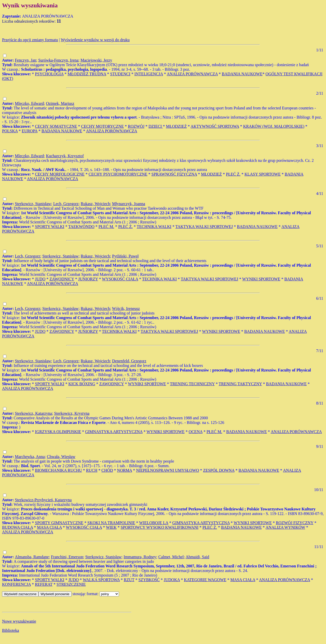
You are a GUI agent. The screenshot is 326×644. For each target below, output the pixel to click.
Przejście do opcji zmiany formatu (30, 40)
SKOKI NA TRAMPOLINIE (111, 523)
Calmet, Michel (171, 557)
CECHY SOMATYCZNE (56, 126)
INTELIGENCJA (149, 74)
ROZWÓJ (136, 126)
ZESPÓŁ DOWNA (219, 470)
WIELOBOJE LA (154, 523)
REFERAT (44, 584)
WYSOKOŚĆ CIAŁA (120, 279)
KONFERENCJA (16, 584)
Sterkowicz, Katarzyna (33, 413)
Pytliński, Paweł (125, 256)
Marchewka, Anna (30, 457)
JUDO (40, 279)
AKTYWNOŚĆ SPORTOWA (215, 126)
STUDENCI (120, 74)
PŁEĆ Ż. (233, 174)
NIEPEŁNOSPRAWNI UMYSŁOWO (167, 470)
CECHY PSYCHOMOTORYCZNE (118, 174)
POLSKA (10, 131)
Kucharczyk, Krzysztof (65, 156)
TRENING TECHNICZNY (192, 384)
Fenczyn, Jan (25, 60)
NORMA (125, 470)
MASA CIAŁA (49, 527)
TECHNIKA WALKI (154, 227)
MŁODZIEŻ (176, 126)
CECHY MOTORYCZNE (103, 126)
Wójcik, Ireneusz (126, 309)
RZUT (129, 580)
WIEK (111, 527)
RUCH (92, 470)
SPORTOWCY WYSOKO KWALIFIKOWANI (160, 527)
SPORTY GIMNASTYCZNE (59, 523)
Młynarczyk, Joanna (129, 204)
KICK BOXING (82, 384)
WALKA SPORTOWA (101, 580)
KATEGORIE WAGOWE (205, 580)
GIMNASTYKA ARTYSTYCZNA (114, 432)
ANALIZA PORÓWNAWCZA (192, 74)
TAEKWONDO (81, 227)
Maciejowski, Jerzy (96, 60)
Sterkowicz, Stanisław (33, 204)
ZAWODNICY (62, 279)
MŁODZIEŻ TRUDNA (87, 74)
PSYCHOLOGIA (49, 74)
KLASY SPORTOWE (263, 174)
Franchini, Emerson (67, 557)
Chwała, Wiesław (61, 457)
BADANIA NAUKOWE (242, 74)
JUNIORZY (88, 279)
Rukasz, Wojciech (95, 204)
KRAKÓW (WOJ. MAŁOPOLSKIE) (274, 126)
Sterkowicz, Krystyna (72, 413)
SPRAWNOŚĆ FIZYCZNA (174, 174)
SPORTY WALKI (50, 227)
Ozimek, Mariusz (60, 103)
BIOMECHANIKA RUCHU (58, 470)
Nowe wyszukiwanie (19, 621)
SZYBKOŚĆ (149, 580)
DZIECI (156, 126)
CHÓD (107, 470)
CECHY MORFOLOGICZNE (60, 174)
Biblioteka (11, 630)
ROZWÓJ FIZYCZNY (295, 523)
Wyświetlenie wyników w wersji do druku (95, 40)
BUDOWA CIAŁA (17, 527)
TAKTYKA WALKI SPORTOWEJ (204, 227)
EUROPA (30, 131)
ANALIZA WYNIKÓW (285, 527)
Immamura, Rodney (140, 557)
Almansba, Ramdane (32, 557)
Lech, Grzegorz (66, 204)
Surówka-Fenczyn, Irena (58, 60)
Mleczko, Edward (29, 103)
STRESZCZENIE (71, 584)
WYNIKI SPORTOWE (261, 279)
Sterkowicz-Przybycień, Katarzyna (43, 500)
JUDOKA (172, 580)
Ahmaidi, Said (197, 557)
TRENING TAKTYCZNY (240, 384)
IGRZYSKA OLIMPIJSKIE (58, 432)
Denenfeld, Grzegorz (129, 361)
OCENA (196, 432)
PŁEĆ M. (106, 227)
